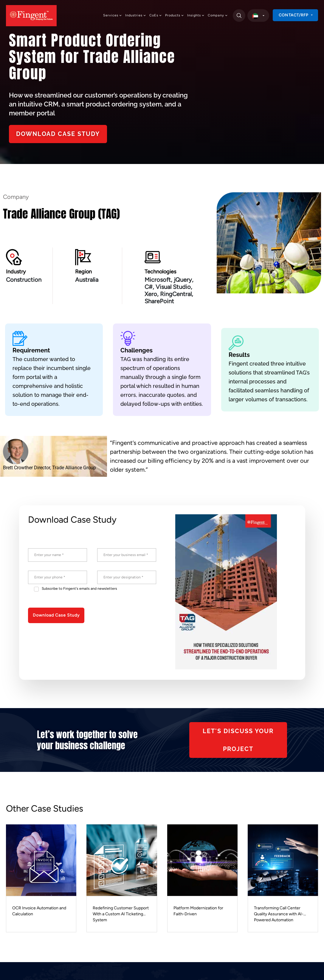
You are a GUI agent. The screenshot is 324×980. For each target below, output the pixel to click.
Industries (136, 15)
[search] (239, 16)
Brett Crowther (18, 468)
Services (113, 15)
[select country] (258, 16)
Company (218, 15)
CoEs (156, 15)
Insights (196, 15)
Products (175, 15)
